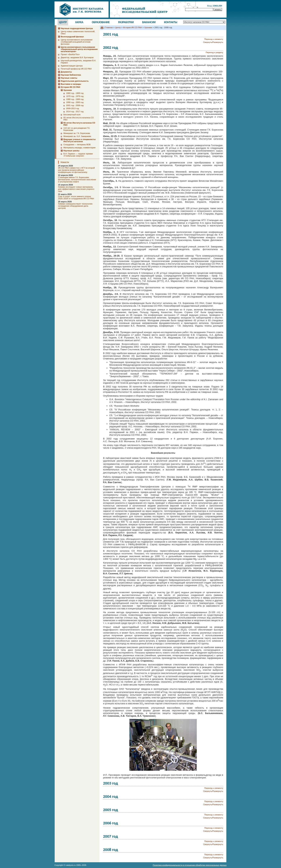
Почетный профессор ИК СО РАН (76, 69)
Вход (209, 6)
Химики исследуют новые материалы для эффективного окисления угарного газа (76, 189)
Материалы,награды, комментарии (79, 148)
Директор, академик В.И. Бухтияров (77, 57)
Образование (101, 22)
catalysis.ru (71, 865)
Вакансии (149, 22)
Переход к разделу (214, 52)
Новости (65, 162)
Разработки (126, 22)
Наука (79, 22)
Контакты (171, 22)
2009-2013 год (73, 108)
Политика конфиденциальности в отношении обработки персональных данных (190, 865)
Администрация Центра (72, 66)
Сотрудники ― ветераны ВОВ (77, 145)
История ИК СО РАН (132, 27)
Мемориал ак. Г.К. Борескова (77, 133)
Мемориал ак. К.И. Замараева (77, 136)
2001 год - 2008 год (75, 105)
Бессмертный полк (72, 115)
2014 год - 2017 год (75, 111)
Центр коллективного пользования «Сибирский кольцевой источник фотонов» (77, 42)
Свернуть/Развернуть (213, 42)
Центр (63, 22)
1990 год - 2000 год (75, 102)
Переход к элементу (214, 39)
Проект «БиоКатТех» (70, 54)
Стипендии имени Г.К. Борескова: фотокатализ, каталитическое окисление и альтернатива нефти (77, 180)
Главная (109, 27)
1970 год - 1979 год (75, 96)
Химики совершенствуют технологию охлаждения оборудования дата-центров (75, 206)
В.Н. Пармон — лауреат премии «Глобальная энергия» (78, 155)
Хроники (148, 27)
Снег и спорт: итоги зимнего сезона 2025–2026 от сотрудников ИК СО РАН (76, 197)
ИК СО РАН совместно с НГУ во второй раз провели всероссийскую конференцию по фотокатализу (76, 170)
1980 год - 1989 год (75, 99)
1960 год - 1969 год (75, 93)
